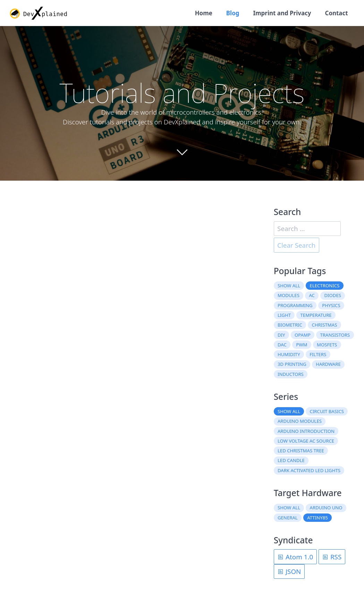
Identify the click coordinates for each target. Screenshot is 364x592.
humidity (289, 354)
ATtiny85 (317, 518)
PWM (302, 345)
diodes (333, 295)
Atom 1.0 (295, 557)
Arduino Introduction (306, 431)
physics (331, 305)
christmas (324, 325)
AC (312, 295)
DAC (282, 345)
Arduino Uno (326, 508)
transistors (335, 335)
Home (204, 13)
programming (295, 305)
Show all (289, 286)
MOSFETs (327, 345)
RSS (332, 557)
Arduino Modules (300, 421)
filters (318, 354)
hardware (328, 364)
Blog (233, 13)
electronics (325, 286)
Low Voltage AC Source (306, 441)
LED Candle (291, 460)
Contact (337, 13)
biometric (290, 325)
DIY (281, 335)
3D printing (292, 364)
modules (289, 295)
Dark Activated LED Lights (309, 470)
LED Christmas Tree (301, 451)
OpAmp (303, 335)
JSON (289, 572)
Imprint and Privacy (282, 13)
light (284, 315)
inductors (291, 374)
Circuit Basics (327, 411)
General (288, 518)
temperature (316, 315)
